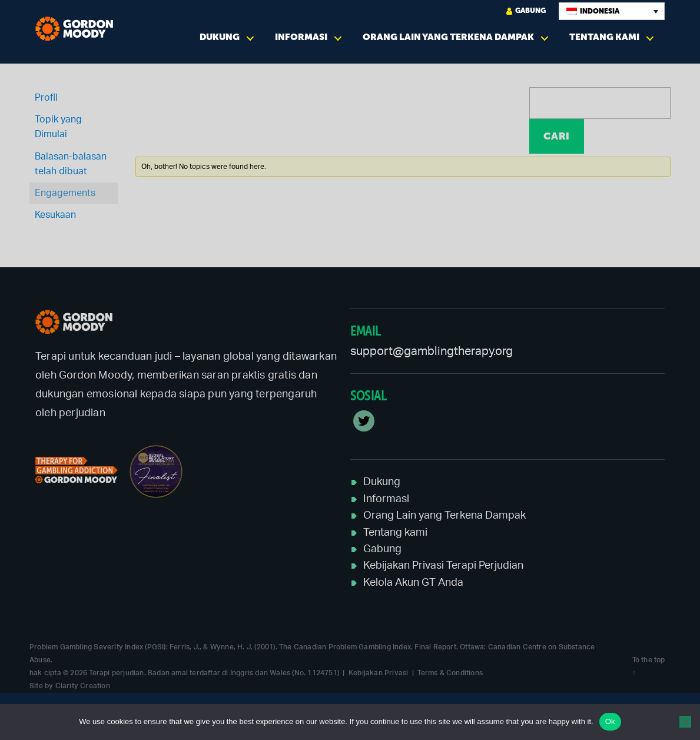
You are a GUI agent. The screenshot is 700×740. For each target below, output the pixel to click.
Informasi (301, 37)
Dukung (220, 37)
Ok (610, 721)
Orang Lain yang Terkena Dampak (448, 37)
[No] (685, 722)
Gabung (526, 11)
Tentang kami (604, 37)
